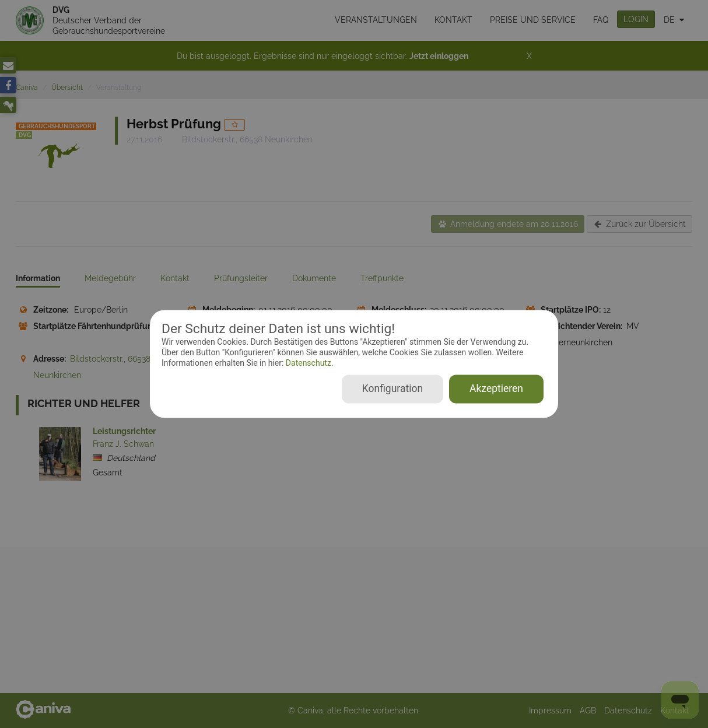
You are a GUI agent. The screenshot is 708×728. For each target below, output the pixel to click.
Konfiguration (392, 389)
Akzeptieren (496, 389)
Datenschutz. (308, 363)
